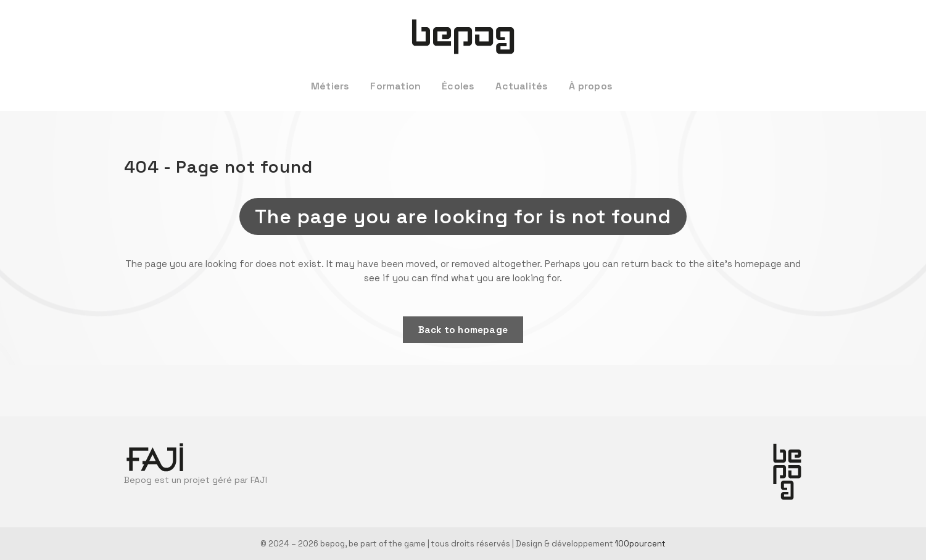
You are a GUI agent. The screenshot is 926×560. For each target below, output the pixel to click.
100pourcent (640, 544)
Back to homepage (463, 330)
